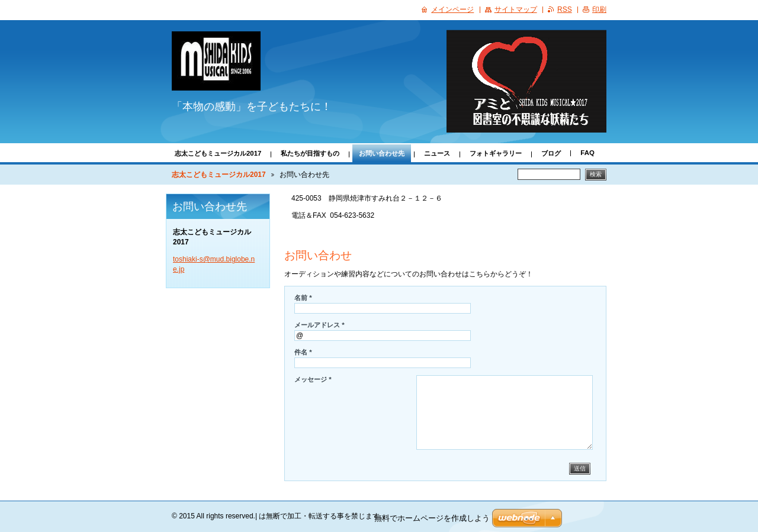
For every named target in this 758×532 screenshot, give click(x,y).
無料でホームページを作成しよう (432, 518)
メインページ (452, 9)
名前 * (303, 298)
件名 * (303, 352)
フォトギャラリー (496, 153)
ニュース (437, 153)
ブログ (551, 153)
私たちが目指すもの (310, 153)
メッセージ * (313, 379)
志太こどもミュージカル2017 (218, 153)
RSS (565, 9)
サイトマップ (516, 9)
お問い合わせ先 (382, 153)
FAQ (587, 153)
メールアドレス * (319, 325)
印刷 (599, 9)
